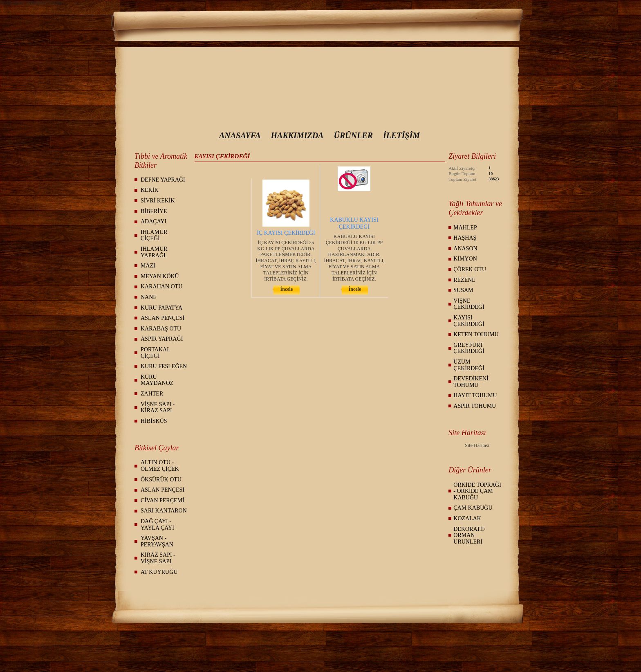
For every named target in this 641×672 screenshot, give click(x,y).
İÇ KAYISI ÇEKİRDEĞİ (286, 233)
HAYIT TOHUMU (475, 395)
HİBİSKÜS (154, 421)
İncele (287, 289)
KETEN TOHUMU (476, 334)
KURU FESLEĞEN (164, 366)
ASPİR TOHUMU (475, 406)
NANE (149, 297)
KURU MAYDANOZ (157, 380)
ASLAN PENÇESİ (162, 318)
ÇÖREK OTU (470, 269)
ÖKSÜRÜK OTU (161, 480)
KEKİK (150, 190)
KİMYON (465, 259)
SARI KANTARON (164, 511)
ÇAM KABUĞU (473, 508)
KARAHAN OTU (161, 287)
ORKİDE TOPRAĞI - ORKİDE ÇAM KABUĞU (477, 491)
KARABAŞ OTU (161, 329)
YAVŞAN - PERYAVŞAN (157, 541)
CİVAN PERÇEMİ (162, 500)
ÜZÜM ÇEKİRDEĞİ (469, 365)
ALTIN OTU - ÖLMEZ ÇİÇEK (160, 466)
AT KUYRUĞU (159, 572)
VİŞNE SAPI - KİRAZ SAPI (158, 408)
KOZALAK (467, 518)
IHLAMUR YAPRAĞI (154, 252)
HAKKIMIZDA (297, 135)
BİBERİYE (154, 211)
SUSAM (463, 290)
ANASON (465, 248)
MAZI (148, 266)
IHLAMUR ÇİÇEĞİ (154, 235)
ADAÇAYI (154, 221)
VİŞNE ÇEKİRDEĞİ (469, 304)
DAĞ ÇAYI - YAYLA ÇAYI (157, 525)
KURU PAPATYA (161, 308)
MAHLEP (465, 228)
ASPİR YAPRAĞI (162, 339)
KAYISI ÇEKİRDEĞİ (469, 321)
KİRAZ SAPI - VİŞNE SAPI (158, 558)
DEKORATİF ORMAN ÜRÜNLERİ (469, 535)
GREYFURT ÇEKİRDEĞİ (469, 348)
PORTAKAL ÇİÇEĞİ (156, 353)
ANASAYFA (240, 135)
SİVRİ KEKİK (158, 201)
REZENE (464, 280)
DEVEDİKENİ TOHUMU (471, 382)
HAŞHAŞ (465, 238)
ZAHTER (152, 394)
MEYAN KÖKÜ (160, 276)
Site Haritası (477, 445)
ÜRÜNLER (353, 135)
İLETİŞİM (401, 135)
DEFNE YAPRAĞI (163, 180)
